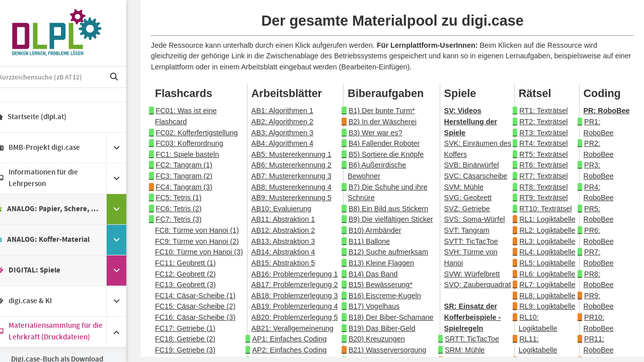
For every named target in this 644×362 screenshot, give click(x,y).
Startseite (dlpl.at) (46, 117)
